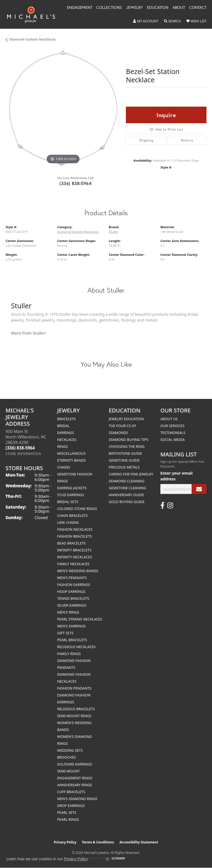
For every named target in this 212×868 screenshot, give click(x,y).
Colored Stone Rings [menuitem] (77, 509)
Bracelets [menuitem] (66, 419)
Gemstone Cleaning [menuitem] (127, 488)
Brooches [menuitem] (67, 757)
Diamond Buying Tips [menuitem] (129, 440)
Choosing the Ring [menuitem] (127, 446)
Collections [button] (109, 8)
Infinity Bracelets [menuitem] (74, 550)
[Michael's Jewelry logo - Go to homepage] (34, 14)
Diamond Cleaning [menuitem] (127, 481)
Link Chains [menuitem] (68, 522)
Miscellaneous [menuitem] (71, 453)
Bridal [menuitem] (63, 426)
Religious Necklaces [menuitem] (76, 647)
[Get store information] (23, 454)
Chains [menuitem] (64, 467)
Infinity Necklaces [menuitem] (75, 557)
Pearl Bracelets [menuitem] (72, 640)
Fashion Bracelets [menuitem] (75, 536)
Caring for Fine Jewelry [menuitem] (131, 474)
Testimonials (173, 433)
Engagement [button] (79, 8)
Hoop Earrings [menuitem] (71, 591)
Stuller (113, 232)
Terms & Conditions (98, 842)
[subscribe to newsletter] (199, 489)
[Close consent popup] (107, 859)
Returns (187, 140)
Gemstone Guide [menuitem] (124, 460)
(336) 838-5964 (75, 183)
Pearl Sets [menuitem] (67, 812)
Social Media (173, 440)
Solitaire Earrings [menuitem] (75, 764)
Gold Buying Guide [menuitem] (127, 502)
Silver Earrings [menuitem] (72, 605)
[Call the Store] (20, 448)
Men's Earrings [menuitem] (71, 626)
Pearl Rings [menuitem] (68, 819)
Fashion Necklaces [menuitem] (75, 529)
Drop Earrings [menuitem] (71, 806)
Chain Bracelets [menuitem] (72, 515)
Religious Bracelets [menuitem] (76, 709)
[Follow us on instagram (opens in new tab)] (170, 506)
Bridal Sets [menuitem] (68, 502)
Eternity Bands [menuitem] (71, 460)
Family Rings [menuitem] (69, 654)
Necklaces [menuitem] (67, 440)
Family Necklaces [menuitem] (73, 564)
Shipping (146, 140)
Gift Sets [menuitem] (65, 633)
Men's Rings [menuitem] (68, 612)
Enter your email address (177, 476)
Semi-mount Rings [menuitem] (74, 716)
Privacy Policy (65, 842)
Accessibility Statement (139, 842)
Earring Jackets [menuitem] (72, 488)
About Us (169, 419)
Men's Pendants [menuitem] (72, 578)
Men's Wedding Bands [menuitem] (78, 571)
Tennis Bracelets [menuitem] (73, 598)
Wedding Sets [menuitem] (70, 750)
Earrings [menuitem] (66, 433)
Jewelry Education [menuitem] (126, 419)
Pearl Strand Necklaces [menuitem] (80, 619)
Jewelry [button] (134, 8)
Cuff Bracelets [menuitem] (71, 792)
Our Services (172, 426)
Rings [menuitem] (62, 446)
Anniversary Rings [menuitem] (75, 785)
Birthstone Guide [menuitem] (125, 453)
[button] (146, 21)
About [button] (179, 8)
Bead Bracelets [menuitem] (71, 543)
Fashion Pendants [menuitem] (74, 688)
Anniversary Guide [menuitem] (126, 495)
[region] (63, 108)
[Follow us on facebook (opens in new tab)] (162, 506)
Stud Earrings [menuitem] (71, 495)
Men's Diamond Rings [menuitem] (77, 799)
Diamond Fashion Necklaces (33, 39)
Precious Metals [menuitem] (124, 467)
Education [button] (158, 8)
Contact (198, 8)
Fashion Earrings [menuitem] (74, 585)
